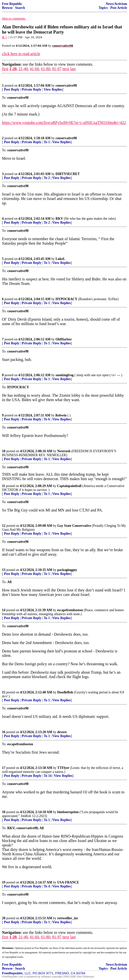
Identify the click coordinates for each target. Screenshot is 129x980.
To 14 (48, 776)
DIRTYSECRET (68, 174)
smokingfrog (65, 375)
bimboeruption (68, 812)
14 (4, 610)
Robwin (61, 415)
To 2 (47, 178)
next (66, 69)
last (73, 69)
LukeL (60, 259)
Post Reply (12, 89)
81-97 (57, 69)
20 (4, 918)
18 (4, 812)
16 (4, 732)
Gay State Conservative (74, 526)
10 (4, 451)
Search (20, 8)
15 (4, 692)
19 (4, 882)
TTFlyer (63, 768)
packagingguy (67, 570)
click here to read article (21, 54)
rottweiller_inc (68, 918)
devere (62, 732)
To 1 (47, 142)
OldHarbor (64, 339)
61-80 (46, 69)
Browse (7, 8)
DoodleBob (65, 692)
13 (4, 570)
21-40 (23, 69)
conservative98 (66, 86)
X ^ (5, 37)
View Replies (53, 89)
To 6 (47, 419)
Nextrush (64, 451)
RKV (59, 219)
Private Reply (32, 89)
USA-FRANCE (68, 882)
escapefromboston (70, 610)
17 (4, 768)
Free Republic (12, 4)
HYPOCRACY (66, 299)
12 (4, 526)
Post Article (119, 8)
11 (4, 486)
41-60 (34, 69)
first (5, 69)
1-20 (13, 69)
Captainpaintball (69, 486)
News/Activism (116, 4)
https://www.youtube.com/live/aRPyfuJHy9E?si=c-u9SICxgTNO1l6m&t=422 (64, 123)
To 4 (47, 886)
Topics (103, 8)
